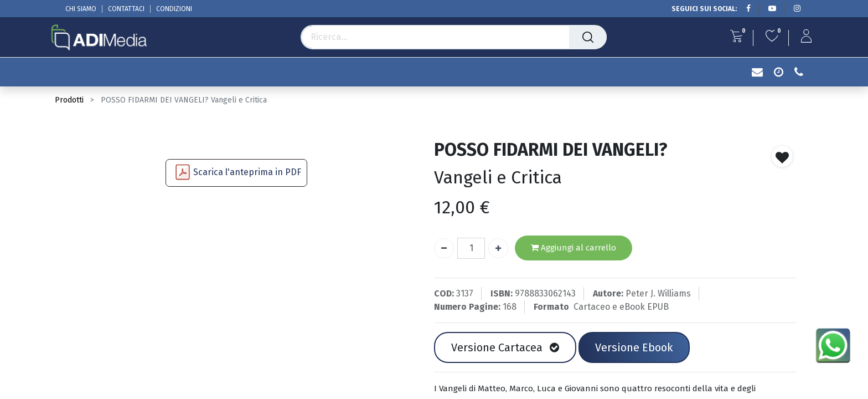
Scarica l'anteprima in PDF (247, 172)
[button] (782, 156)
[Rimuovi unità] (444, 248)
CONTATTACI (126, 9)
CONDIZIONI (174, 9)
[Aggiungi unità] (498, 248)
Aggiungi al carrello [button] (573, 248)
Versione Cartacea (505, 347)
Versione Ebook (634, 347)
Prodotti (69, 100)
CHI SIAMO (81, 9)
